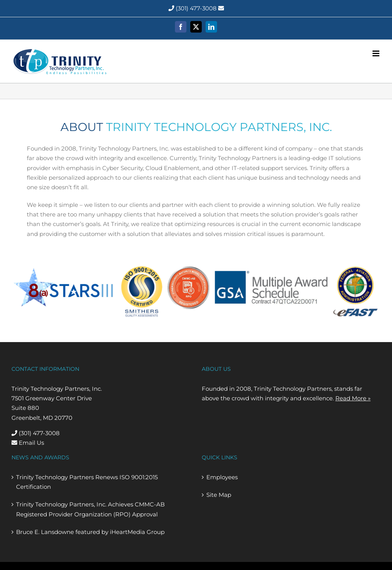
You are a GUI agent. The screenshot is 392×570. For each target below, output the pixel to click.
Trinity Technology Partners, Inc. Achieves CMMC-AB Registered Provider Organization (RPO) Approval (90, 509)
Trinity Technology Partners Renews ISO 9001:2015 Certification (87, 482)
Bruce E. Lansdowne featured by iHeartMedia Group (90, 532)
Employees (222, 477)
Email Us (28, 443)
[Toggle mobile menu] (376, 53)
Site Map (219, 495)
